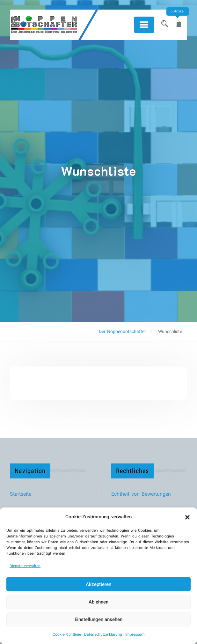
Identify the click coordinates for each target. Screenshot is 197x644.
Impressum (135, 634)
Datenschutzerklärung (103, 634)
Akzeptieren (98, 584)
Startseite (21, 494)
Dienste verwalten (25, 566)
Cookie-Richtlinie (67, 634)
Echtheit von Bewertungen (141, 494)
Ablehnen (98, 602)
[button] (187, 517)
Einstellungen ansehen (98, 619)
